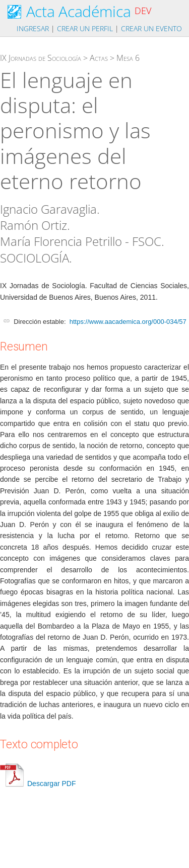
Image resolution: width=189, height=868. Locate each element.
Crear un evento (151, 28)
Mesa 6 (128, 58)
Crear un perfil (85, 28)
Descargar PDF (38, 784)
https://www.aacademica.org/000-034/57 (128, 322)
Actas (99, 58)
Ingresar (33, 28)
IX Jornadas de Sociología (41, 58)
